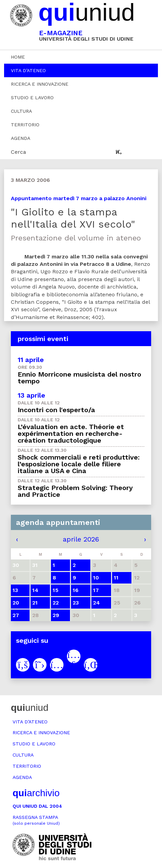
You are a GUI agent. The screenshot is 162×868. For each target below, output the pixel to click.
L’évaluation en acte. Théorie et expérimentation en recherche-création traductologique (71, 433)
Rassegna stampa (36, 820)
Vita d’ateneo (28, 70)
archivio (36, 793)
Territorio (25, 125)
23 (76, 603)
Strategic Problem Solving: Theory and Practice (75, 491)
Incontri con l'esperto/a (56, 410)
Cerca (19, 152)
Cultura (21, 111)
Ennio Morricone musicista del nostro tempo (79, 378)
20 (16, 603)
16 (76, 590)
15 (56, 590)
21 (35, 603)
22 (56, 603)
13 (15, 590)
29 (56, 615)
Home (18, 57)
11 (116, 578)
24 (96, 603)
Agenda (21, 138)
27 (16, 615)
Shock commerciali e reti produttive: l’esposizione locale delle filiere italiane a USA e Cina (79, 464)
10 (96, 578)
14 (35, 590)
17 (96, 590)
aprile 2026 (81, 539)
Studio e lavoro (32, 98)
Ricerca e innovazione (40, 84)
